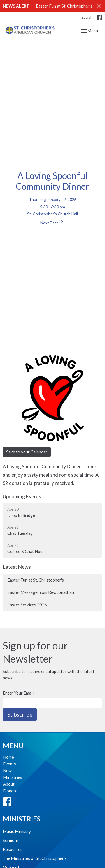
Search (87, 17)
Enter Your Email (18, 693)
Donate (10, 791)
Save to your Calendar (27, 452)
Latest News (17, 567)
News (8, 770)
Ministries (13, 777)
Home (9, 757)
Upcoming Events (22, 496)
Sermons (11, 840)
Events (10, 764)
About (9, 784)
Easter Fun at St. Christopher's (64, 6)
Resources (13, 849)
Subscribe (20, 714)
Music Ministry (17, 831)
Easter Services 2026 (27, 605)
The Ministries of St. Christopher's (35, 858)
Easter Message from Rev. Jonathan (41, 592)
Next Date (53, 222)
